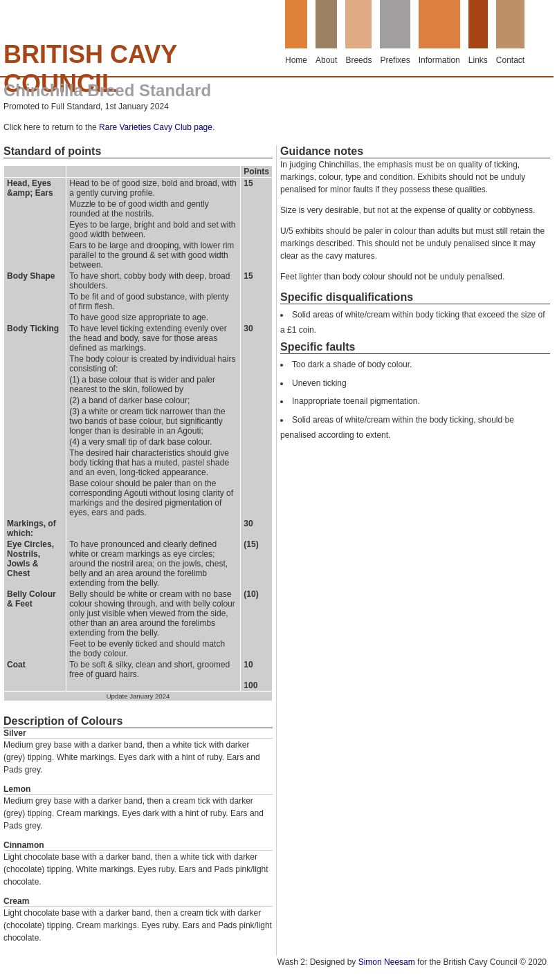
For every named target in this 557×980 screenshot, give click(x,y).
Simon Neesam (387, 962)
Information (439, 60)
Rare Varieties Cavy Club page (156, 127)
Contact (510, 60)
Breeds (358, 60)
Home (296, 60)
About (326, 60)
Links (478, 60)
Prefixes (395, 60)
